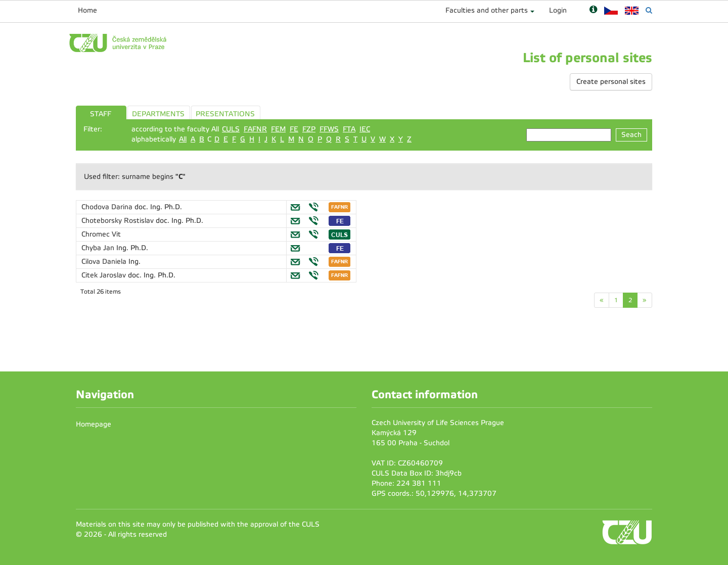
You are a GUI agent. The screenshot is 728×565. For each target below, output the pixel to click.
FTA (349, 129)
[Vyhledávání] (649, 10)
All (183, 139)
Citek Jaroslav (105, 275)
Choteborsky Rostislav (119, 221)
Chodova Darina (108, 207)
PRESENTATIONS (225, 114)
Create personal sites (611, 82)
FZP (309, 129)
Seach (631, 135)
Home (87, 10)
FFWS (329, 129)
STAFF (101, 114)
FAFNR (255, 129)
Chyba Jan (99, 248)
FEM (278, 129)
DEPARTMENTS (158, 114)
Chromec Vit (101, 234)
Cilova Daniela (105, 262)
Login (558, 10)
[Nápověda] (593, 10)
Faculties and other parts (487, 10)
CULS (231, 129)
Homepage (94, 424)
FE (294, 129)
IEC (365, 129)
